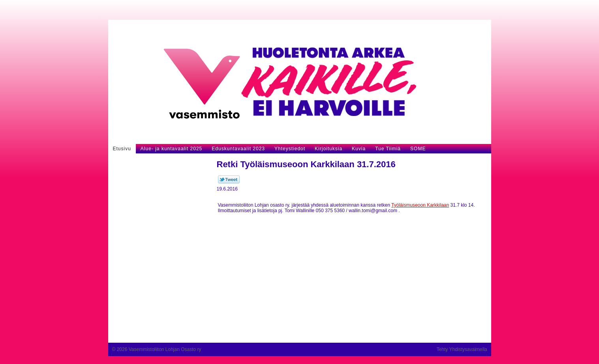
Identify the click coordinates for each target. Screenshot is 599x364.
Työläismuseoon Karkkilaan (420, 205)
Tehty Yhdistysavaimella (462, 349)
